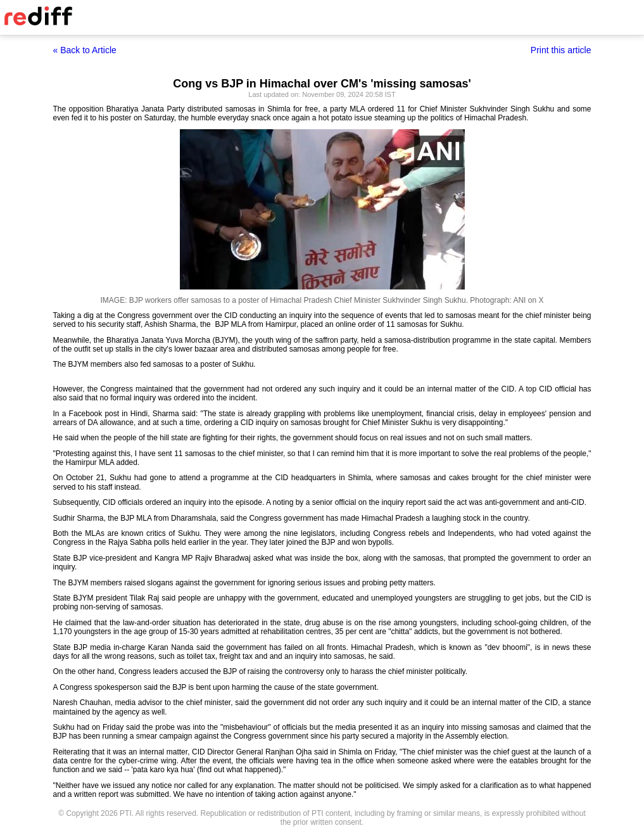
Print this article (561, 50)
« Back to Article (85, 50)
